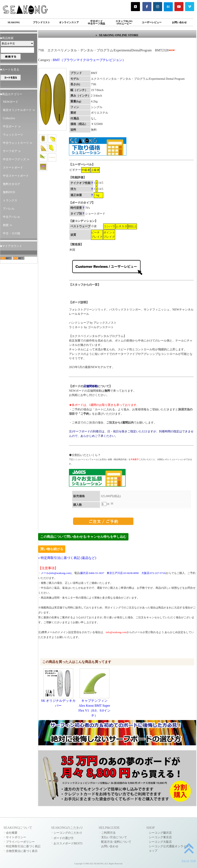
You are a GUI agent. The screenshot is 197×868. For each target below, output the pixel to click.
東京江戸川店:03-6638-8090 (123, 573)
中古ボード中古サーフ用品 (96, 22)
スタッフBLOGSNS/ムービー (124, 22)
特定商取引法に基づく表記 (23, 846)
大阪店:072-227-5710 (153, 573)
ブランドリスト (41, 22)
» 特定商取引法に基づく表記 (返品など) (67, 558)
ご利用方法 (108, 833)
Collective (9, 118)
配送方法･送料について (116, 842)
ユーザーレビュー (152, 22)
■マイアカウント (11, 246)
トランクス (10, 200)
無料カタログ (11, 184)
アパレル (9, 209)
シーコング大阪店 (160, 842)
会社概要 (12, 833)
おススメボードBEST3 (68, 843)
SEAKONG (14, 22)
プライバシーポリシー (20, 842)
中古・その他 (11, 233)
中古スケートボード (16, 176)
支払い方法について (114, 837)
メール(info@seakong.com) (56, 573)
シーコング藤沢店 (160, 833)
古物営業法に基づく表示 (22, 851)
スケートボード (13, 167)
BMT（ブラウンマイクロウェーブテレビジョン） (89, 60)
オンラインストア (69, 22)
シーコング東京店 (160, 837)
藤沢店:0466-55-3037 (92, 573)
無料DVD (9, 192)
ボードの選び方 (64, 838)
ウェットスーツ (13, 135)
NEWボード (11, 102)
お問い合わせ (179, 22)
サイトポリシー (16, 837)
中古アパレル (11, 217)
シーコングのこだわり (68, 833)
